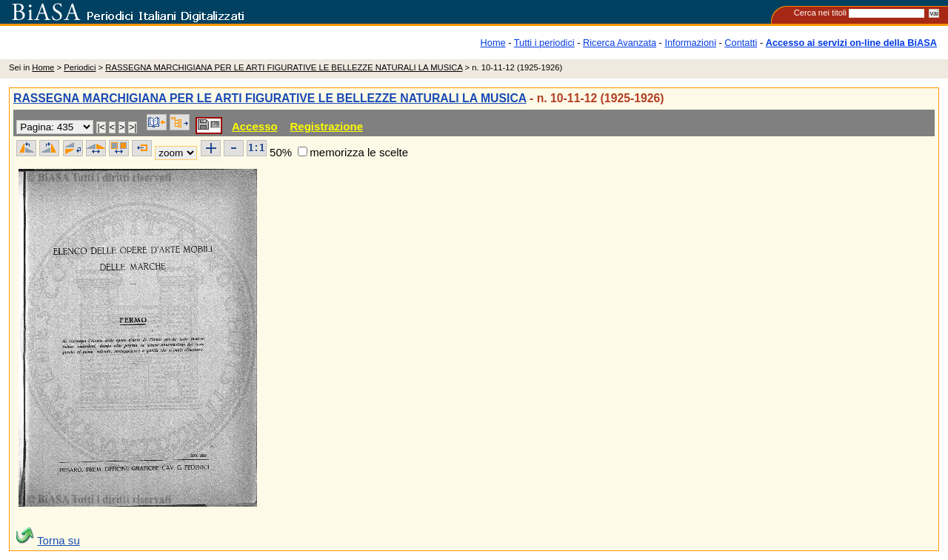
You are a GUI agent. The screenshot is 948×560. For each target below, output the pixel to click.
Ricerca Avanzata (620, 43)
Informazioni (690, 43)
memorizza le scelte (359, 152)
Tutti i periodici (544, 43)
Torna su (59, 540)
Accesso (255, 126)
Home (493, 43)
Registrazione (326, 126)
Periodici (80, 67)
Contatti (741, 43)
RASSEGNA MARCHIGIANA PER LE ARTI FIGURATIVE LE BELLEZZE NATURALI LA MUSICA (284, 67)
